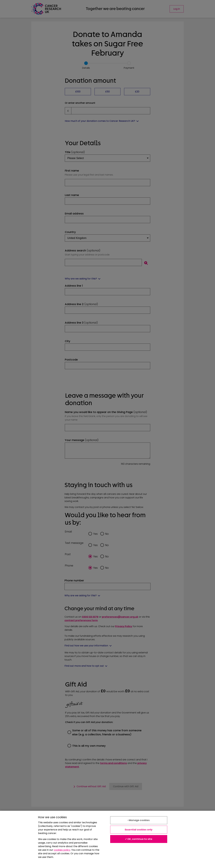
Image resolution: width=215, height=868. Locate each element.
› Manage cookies (139, 820)
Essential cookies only (139, 830)
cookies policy (62, 850)
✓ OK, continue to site (139, 839)
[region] (107, 839)
